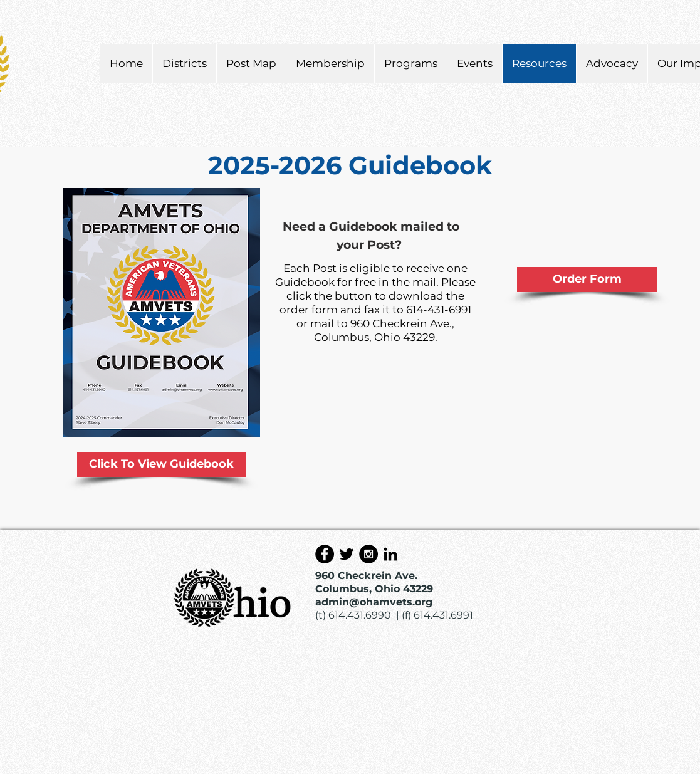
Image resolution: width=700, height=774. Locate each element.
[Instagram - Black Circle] (368, 554)
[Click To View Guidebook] (161, 464)
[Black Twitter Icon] (347, 554)
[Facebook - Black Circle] (325, 554)
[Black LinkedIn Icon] (390, 554)
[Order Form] (587, 280)
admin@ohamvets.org (374, 602)
